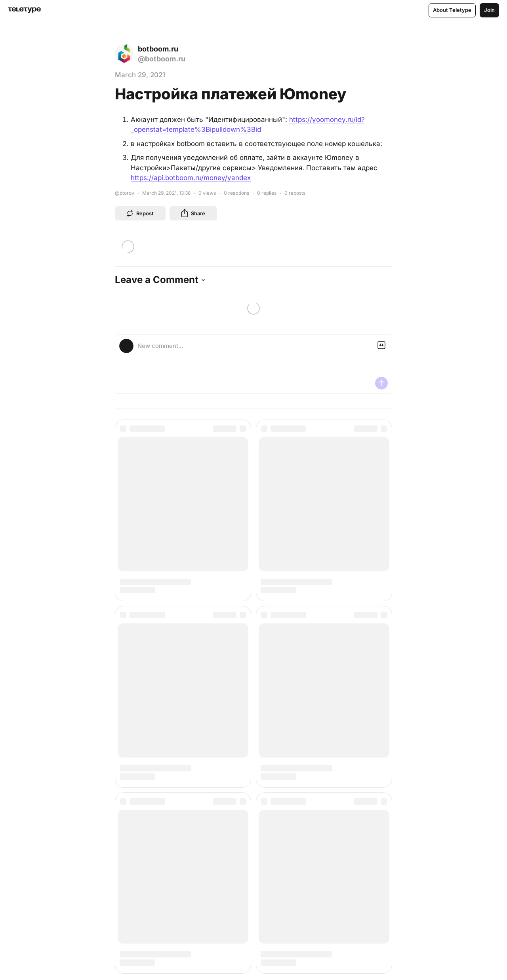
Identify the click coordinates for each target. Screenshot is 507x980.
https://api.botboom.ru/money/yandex (191, 178)
